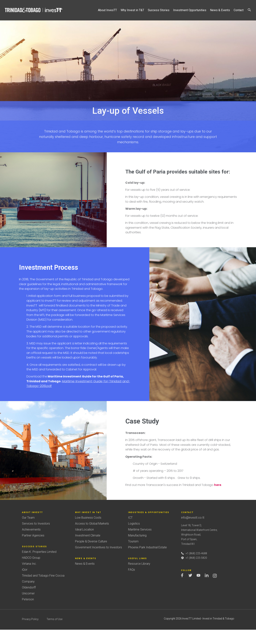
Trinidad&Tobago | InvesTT (34, 10)
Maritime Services (140, 544)
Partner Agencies (33, 550)
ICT (130, 532)
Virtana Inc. (29, 578)
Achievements (31, 544)
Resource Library (139, 578)
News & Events (85, 578)
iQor (25, 584)
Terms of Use (54, 634)
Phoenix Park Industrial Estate (147, 562)
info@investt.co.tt (193, 532)
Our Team (28, 532)
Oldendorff (29, 602)
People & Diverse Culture (91, 556)
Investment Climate (88, 550)
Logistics (134, 538)
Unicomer (28, 608)
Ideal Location (84, 544)
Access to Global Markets (92, 538)
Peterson (28, 614)
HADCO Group (31, 572)
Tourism (133, 556)
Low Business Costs (88, 532)
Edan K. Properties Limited (39, 566)
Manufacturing (137, 550)
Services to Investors (36, 538)
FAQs (132, 584)
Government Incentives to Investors (98, 562)
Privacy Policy (30, 634)
